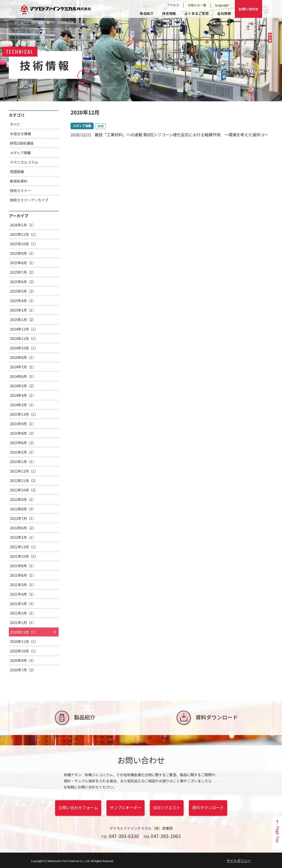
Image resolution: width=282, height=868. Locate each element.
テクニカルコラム (24, 162)
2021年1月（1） (23, 622)
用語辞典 (17, 172)
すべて (15, 124)
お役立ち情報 (20, 134)
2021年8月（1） (23, 566)
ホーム (19, 22)
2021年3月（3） (23, 604)
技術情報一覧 (40, 22)
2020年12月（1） (24, 632)
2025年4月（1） (23, 301)
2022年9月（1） (23, 499)
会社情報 (224, 13)
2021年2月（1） (23, 613)
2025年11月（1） (24, 234)
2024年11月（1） (24, 338)
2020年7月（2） (23, 670)
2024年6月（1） (23, 376)
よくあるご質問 (197, 13)
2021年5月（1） (23, 585)
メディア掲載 (20, 153)
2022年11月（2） (24, 480)
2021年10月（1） (24, 556)
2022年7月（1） (23, 518)
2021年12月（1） (24, 547)
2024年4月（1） (23, 395)
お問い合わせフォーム (78, 807)
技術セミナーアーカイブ (29, 200)
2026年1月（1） (23, 225)
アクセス (173, 5)
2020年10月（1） (24, 651)
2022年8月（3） (23, 509)
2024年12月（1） (24, 329)
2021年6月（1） (23, 575)
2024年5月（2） (23, 386)
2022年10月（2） (24, 490)
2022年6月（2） (23, 528)
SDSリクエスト (167, 807)
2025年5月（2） (23, 291)
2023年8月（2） (23, 433)
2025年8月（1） (23, 263)
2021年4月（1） (23, 594)
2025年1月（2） (23, 319)
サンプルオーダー (125, 807)
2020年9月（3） (23, 660)
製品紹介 (147, 13)
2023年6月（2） (23, 443)
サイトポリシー (239, 861)
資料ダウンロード (207, 718)
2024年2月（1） (23, 405)
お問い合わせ (249, 9)
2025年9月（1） (23, 253)
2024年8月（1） (23, 357)
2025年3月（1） (23, 310)
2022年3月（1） (23, 537)
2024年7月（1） (23, 367)
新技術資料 (19, 181)
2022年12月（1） (24, 471)
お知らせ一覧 (197, 5)
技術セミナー (20, 190)
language (222, 5)
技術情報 (169, 13)
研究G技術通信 (22, 143)
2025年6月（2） (23, 282)
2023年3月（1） (23, 452)
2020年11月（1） (24, 641)
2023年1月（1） (23, 462)
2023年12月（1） (24, 414)
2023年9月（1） (23, 424)
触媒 (101, 126)
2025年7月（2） (23, 272)
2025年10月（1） (24, 244)
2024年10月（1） (24, 348)
